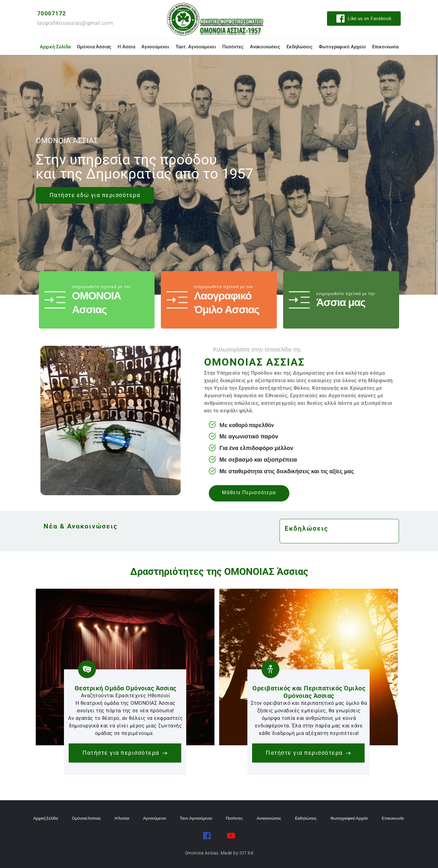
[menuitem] (55, 47)
